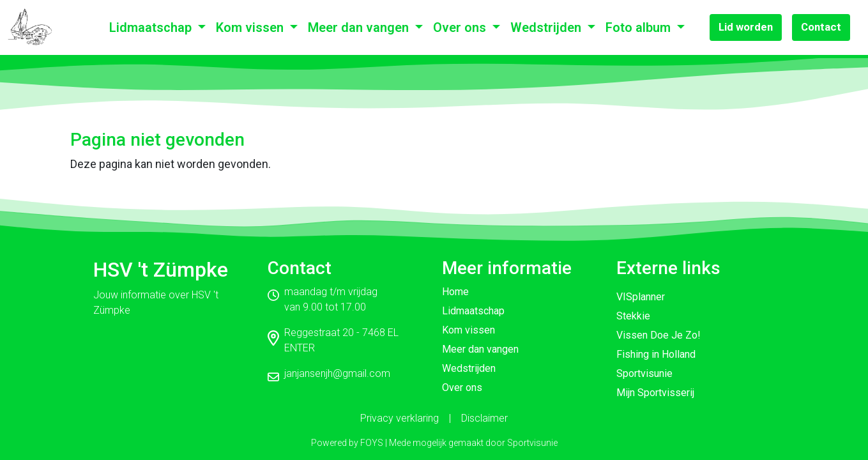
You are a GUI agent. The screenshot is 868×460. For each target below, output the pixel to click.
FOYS (372, 443)
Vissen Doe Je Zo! (659, 335)
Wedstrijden (547, 27)
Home (455, 292)
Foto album (640, 27)
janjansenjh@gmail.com (337, 373)
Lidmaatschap (152, 27)
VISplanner (641, 297)
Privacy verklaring (400, 418)
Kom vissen (251, 27)
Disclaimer (484, 418)
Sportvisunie (644, 373)
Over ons (461, 27)
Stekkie (633, 316)
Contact (821, 27)
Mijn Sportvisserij (655, 393)
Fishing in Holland (656, 354)
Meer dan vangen (360, 27)
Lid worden (746, 27)
